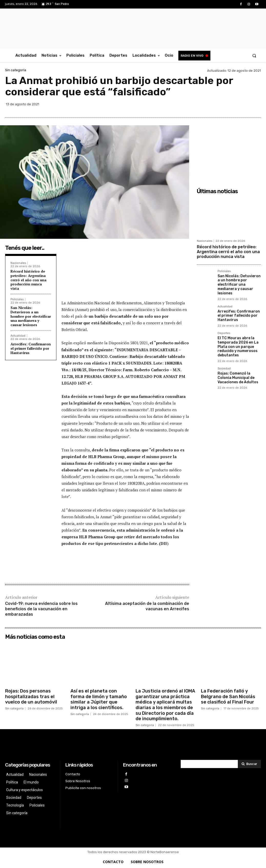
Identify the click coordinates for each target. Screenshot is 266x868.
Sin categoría (16, 70)
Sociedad (224, 369)
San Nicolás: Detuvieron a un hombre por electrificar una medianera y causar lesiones (31, 316)
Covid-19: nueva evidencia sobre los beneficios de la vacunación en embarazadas (41, 609)
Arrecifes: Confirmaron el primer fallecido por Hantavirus (31, 348)
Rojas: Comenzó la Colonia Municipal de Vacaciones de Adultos (238, 378)
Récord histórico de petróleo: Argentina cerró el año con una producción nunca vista (28, 280)
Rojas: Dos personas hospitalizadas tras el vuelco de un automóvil (31, 696)
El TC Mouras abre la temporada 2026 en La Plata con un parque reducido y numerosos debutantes (238, 347)
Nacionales (18, 263)
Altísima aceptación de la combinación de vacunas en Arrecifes (147, 606)
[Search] (249, 764)
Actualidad (18, 336)
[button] (254, 55)
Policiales (17, 299)
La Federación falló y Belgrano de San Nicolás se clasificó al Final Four (228, 696)
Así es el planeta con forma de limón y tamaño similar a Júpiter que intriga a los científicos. (99, 699)
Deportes (224, 333)
